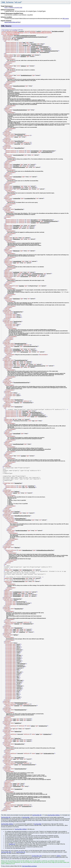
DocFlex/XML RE (37, 815)
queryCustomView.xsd (11, 22)
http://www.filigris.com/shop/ (29, 866)
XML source (66, 19)
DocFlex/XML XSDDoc (54, 815)
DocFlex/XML (26, 817)
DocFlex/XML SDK (6, 852)
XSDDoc (59, 856)
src (19, 22)
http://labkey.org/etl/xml (13, 8)
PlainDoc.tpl (12, 844)
